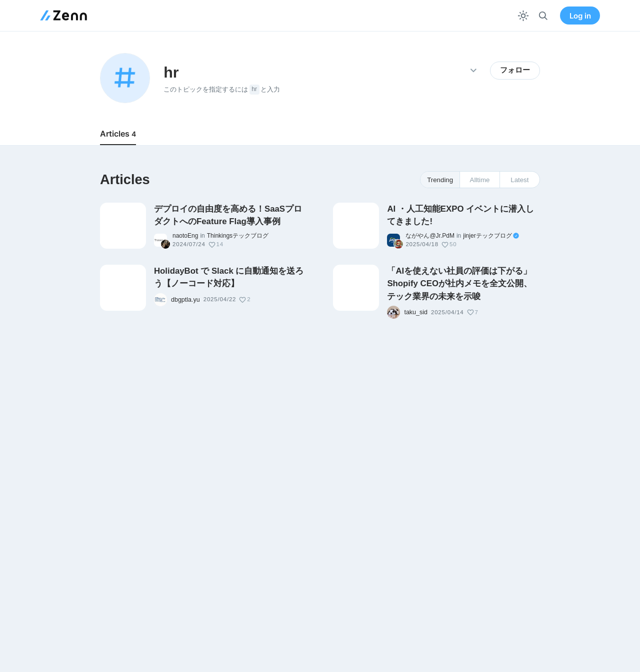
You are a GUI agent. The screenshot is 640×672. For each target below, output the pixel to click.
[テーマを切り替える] (523, 16)
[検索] (543, 16)
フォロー (515, 70)
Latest (519, 180)
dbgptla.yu (185, 300)
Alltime (480, 180)
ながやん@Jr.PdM (430, 236)
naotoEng (185, 236)
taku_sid (416, 312)
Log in (580, 16)
